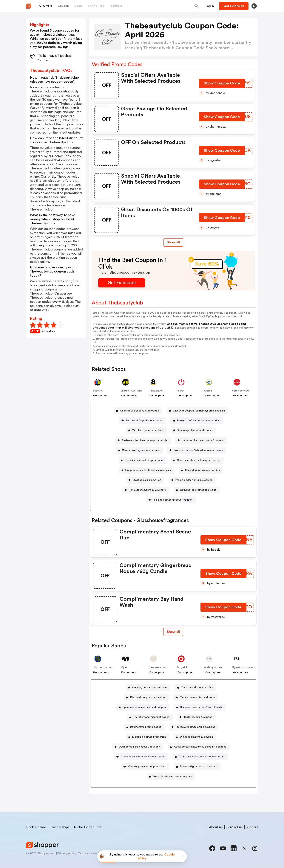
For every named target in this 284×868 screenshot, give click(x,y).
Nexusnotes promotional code (198, 490)
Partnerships (60, 827)
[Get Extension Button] (122, 283)
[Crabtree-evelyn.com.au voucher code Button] (200, 757)
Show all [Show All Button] (173, 242)
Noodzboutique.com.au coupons (173, 776)
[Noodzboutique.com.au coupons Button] (171, 777)
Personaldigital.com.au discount (199, 767)
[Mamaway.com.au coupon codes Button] (145, 767)
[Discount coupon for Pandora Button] (146, 697)
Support (252, 827)
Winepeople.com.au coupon (196, 737)
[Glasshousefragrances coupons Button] (139, 450)
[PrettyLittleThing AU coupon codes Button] (197, 421)
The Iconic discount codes (197, 687)
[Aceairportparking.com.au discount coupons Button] (199, 747)
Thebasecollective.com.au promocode (145, 440)
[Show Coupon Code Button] (222, 84)
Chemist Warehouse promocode (140, 411)
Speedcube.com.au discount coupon (144, 707)
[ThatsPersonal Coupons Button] (196, 717)
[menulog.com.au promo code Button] (148, 687)
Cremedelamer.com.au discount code (143, 757)
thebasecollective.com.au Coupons (203, 440)
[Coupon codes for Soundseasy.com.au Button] (146, 470)
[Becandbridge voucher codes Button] (201, 470)
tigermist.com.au (243, 667)
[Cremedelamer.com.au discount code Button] (141, 757)
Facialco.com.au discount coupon (172, 500)
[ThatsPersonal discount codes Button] (150, 717)
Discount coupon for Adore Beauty (201, 707)
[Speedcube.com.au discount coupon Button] (143, 707)
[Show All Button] (173, 632)
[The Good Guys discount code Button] (143, 421)
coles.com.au (240, 391)
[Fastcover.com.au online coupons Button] (194, 727)
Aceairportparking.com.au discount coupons (200, 747)
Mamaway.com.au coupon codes (147, 767)
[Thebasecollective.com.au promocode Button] (143, 441)
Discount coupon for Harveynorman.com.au (199, 411)
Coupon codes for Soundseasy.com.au (148, 470)
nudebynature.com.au (218, 667)
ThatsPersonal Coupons (198, 717)
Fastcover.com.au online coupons (195, 727)
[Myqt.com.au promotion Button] (145, 480)
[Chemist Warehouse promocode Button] (138, 411)
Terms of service (89, 853)
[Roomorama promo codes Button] (144, 727)
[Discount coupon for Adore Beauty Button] (200, 707)
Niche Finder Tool (88, 827)
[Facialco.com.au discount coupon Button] (171, 500)
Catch (208, 391)
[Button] (210, 6)
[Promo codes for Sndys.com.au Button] (192, 480)
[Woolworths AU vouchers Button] (146, 431)
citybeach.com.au (104, 667)
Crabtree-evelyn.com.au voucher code (202, 757)
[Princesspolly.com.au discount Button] (193, 431)
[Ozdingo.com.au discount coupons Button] (138, 747)
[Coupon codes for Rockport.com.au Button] (197, 460)
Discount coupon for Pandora (148, 697)
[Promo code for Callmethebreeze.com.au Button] (197, 450)
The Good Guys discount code (144, 421)
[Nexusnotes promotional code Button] (197, 490)
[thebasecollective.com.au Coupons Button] (201, 441)
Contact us (234, 827)
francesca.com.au (160, 667)
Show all (173, 632)
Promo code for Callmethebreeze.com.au (198, 450)
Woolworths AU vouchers (148, 431)
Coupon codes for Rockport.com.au (199, 460)
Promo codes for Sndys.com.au (194, 480)
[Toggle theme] (254, 6)
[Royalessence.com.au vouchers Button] (146, 490)
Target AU (183, 667)
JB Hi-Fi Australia (131, 391)
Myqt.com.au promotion (147, 480)
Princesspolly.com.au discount (195, 431)
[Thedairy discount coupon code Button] (142, 460)
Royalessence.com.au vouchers (147, 490)
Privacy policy (67, 853)
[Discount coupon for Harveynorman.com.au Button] (197, 411)
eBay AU (98, 391)
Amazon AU (156, 391)
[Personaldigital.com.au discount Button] (197, 767)
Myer (124, 667)
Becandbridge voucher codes (202, 470)
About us (216, 827)
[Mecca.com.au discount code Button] (196, 697)
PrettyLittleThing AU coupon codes (198, 421)
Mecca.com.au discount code (197, 697)
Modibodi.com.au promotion (149, 737)
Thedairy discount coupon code (144, 460)
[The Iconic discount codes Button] (195, 687)
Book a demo (36, 827)
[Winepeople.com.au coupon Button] (195, 737)
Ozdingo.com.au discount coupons (139, 747)
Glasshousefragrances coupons (141, 450)
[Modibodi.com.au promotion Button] (147, 737)
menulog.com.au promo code (149, 687)
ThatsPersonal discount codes (151, 717)
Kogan (180, 391)
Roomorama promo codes (146, 727)
